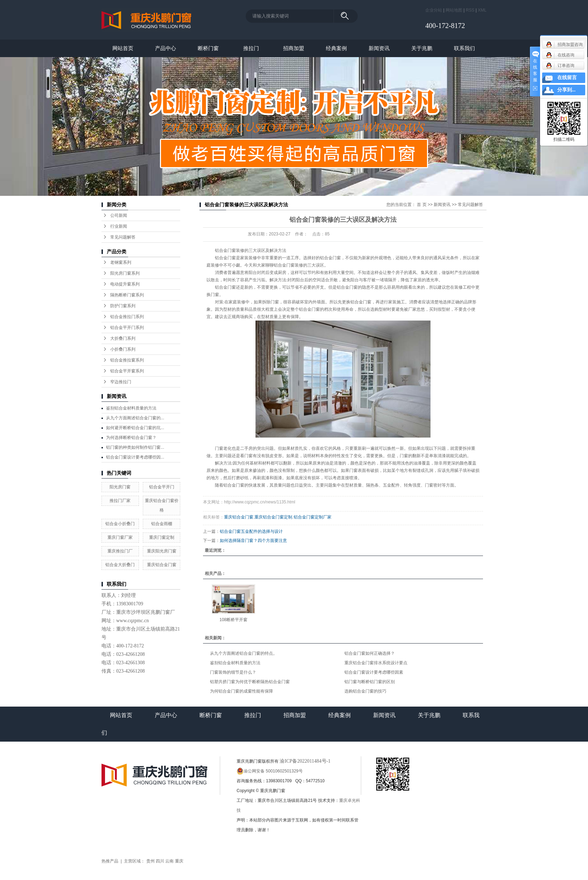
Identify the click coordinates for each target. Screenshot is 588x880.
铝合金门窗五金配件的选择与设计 (251, 531)
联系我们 (464, 48)
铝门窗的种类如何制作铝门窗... (135, 447)
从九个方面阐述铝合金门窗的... (135, 418)
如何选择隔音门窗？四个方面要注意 (253, 541)
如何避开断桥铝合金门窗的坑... (135, 428)
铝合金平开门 (162, 487)
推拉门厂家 (120, 501)
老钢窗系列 (121, 262)
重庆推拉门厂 (120, 551)
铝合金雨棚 (162, 524)
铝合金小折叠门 (120, 524)
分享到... (566, 90)
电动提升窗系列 (125, 284)
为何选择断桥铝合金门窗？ (131, 438)
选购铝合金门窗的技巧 (365, 691)
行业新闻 (119, 226)
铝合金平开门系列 (127, 328)
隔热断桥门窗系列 (127, 295)
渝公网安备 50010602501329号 (270, 771)
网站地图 (454, 10)
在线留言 (567, 78)
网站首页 (123, 48)
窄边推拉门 (121, 382)
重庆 (179, 861)
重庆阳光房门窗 (162, 551)
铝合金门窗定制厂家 (313, 517)
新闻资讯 (379, 48)
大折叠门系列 (123, 338)
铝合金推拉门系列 (127, 317)
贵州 (150, 861)
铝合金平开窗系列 (127, 371)
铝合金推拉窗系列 (127, 360)
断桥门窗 (208, 48)
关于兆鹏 (422, 48)
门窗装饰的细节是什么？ (233, 672)
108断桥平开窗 (233, 620)
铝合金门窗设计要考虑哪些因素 (374, 672)
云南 (169, 861)
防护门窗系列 (123, 306)
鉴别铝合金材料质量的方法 (131, 408)
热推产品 (110, 861)
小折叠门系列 (123, 349)
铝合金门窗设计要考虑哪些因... (135, 457)
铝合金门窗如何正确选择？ (370, 653)
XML (482, 10)
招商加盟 (294, 48)
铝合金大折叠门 (120, 565)
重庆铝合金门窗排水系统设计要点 (376, 663)
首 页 (422, 205)
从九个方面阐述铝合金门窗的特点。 (244, 653)
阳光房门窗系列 (125, 273)
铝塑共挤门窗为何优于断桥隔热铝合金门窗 (250, 682)
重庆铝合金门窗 (162, 565)
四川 (160, 861)
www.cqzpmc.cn (132, 621)
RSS (470, 10)
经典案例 (336, 48)
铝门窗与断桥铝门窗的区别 (370, 682)
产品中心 (166, 48)
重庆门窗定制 (162, 537)
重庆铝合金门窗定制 (273, 517)
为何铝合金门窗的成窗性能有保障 (241, 691)
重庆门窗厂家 (120, 537)
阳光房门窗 (120, 487)
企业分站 (434, 10)
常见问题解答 (123, 237)
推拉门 (251, 48)
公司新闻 (119, 215)
